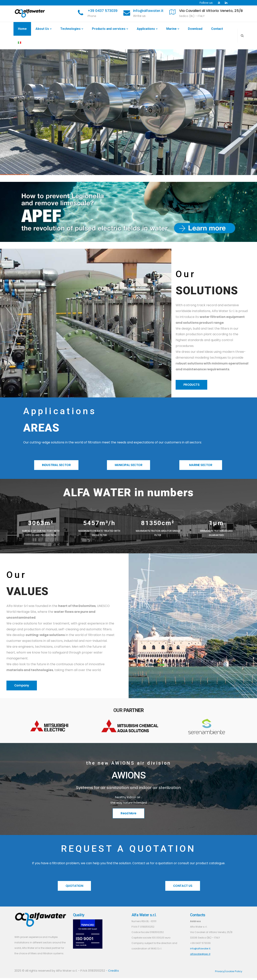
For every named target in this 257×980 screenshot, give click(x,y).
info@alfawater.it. (201, 949)
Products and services (109, 29)
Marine (171, 29)
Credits (113, 971)
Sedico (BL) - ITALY (192, 16)
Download (195, 29)
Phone (92, 16)
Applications (146, 29)
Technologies (70, 29)
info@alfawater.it (148, 11)
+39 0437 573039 (103, 11)
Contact (217, 29)
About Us (42, 29)
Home (22, 29)
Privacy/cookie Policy (229, 971)
